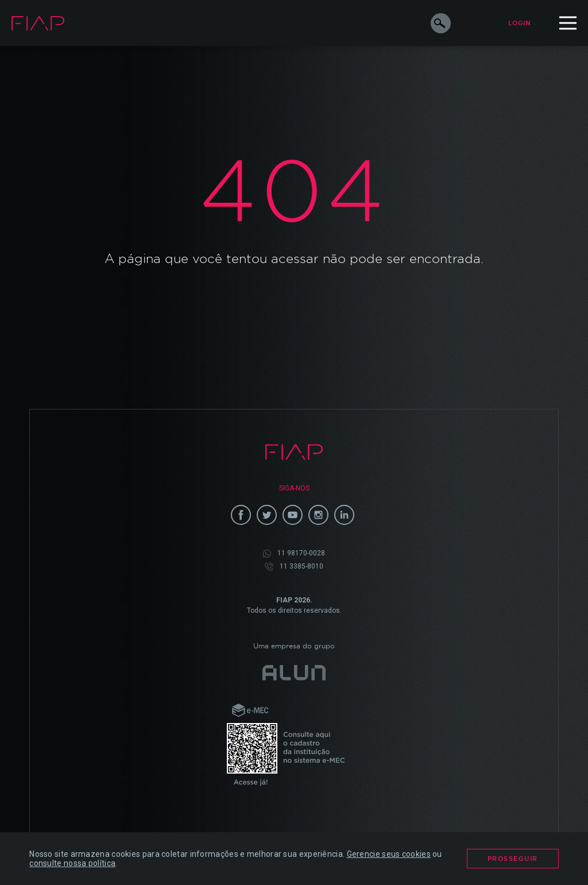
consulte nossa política (72, 863)
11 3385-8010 (294, 567)
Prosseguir (513, 859)
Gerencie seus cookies (389, 854)
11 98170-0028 (294, 553)
